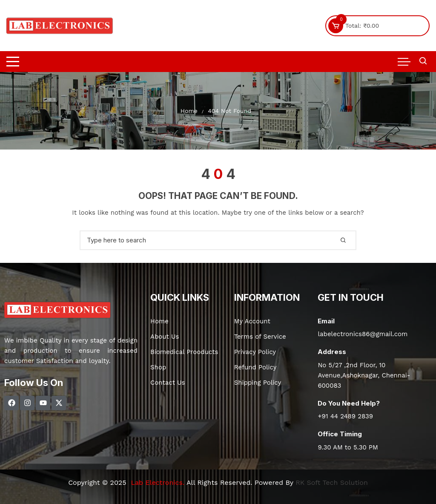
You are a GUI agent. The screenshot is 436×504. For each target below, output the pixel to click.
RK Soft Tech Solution (332, 482)
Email (326, 321)
